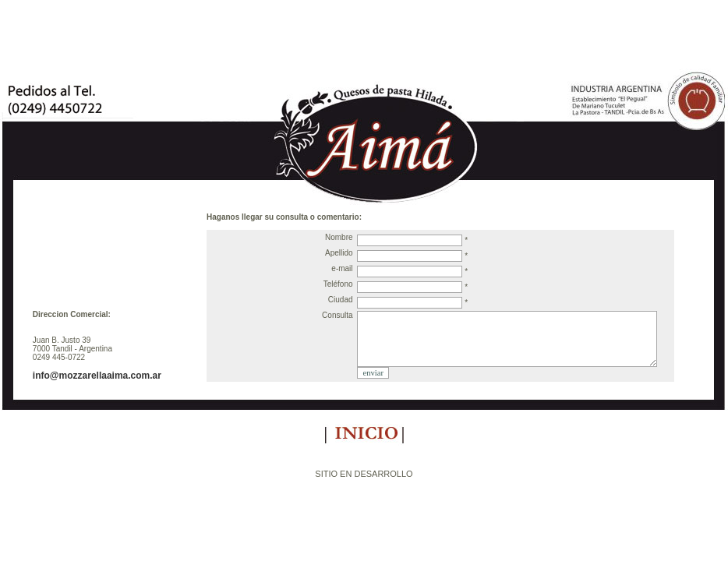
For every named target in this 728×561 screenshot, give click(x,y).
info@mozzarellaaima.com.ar (97, 376)
